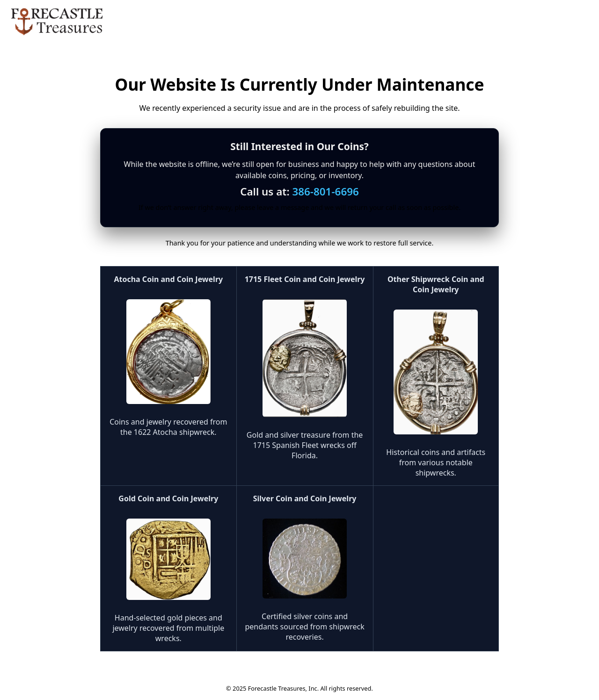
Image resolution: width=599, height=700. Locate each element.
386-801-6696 (325, 191)
